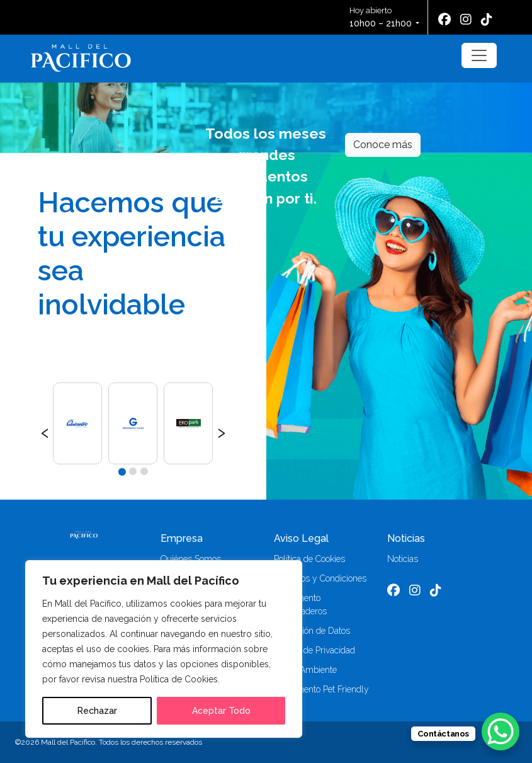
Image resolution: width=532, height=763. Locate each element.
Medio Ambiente (305, 670)
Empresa (182, 538)
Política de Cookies (309, 559)
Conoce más (383, 145)
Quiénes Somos (191, 559)
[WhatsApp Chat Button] (501, 731)
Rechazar (97, 711)
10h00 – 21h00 (381, 23)
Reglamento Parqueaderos (300, 605)
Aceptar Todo (221, 711)
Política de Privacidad (314, 650)
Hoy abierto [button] (382, 18)
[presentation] (45, 431)
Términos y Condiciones (320, 578)
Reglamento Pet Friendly (321, 689)
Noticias (406, 538)
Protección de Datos (312, 631)
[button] (122, 471)
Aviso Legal (301, 538)
